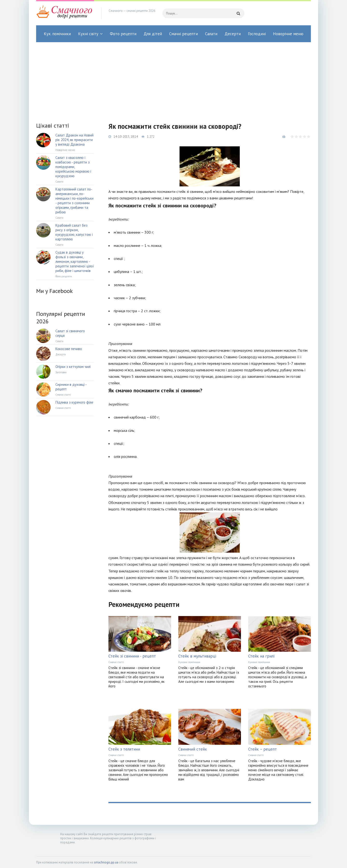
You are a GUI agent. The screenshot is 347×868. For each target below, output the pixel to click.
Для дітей (153, 34)
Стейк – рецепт (263, 749)
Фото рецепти (123, 34)
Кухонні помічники (189, 662)
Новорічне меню (288, 34)
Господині (257, 34)
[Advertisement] (173, 78)
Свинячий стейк (193, 749)
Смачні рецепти (184, 34)
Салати (211, 34)
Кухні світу (88, 34)
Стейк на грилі (261, 656)
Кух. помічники (57, 34)
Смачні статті (116, 662)
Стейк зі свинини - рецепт (132, 656)
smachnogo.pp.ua (106, 862)
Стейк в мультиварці (197, 656)
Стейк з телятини (124, 749)
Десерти (233, 34)
